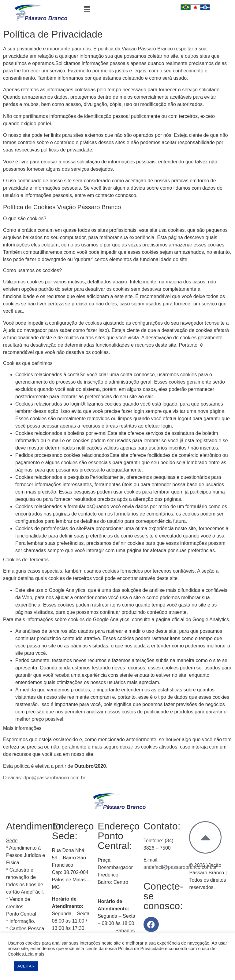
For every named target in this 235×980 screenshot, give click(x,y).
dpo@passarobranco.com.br (54, 778)
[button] (117, 9)
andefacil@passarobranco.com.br (180, 867)
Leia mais (35, 954)
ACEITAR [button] (26, 966)
